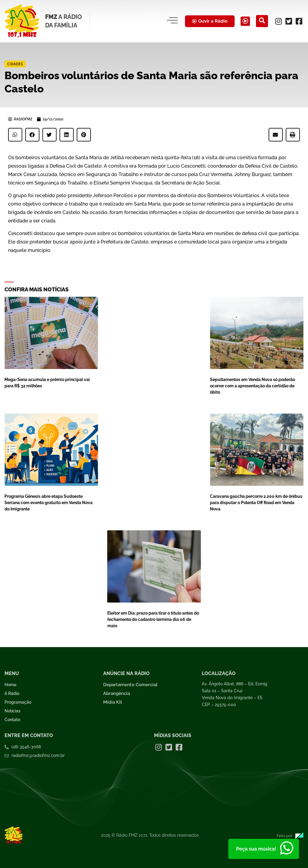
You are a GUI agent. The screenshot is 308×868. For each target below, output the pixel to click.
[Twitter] (289, 21)
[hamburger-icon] (163, 21)
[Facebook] (299, 21)
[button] (15, 135)
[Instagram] (279, 21)
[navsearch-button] (262, 21)
